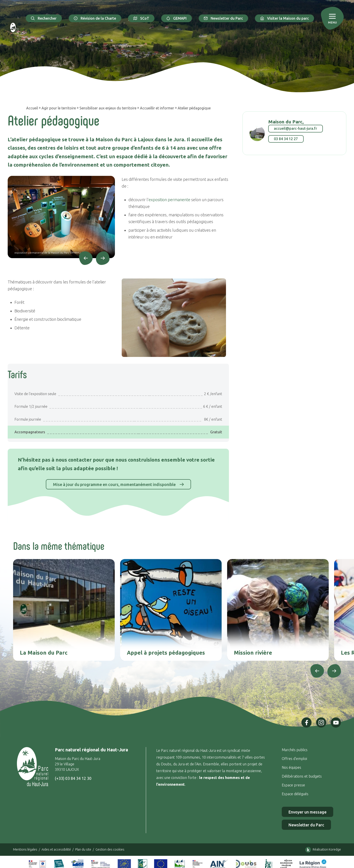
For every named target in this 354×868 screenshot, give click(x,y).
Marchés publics (295, 750)
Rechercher (44, 18)
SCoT (141, 18)
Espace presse (294, 785)
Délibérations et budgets (302, 776)
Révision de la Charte (95, 18)
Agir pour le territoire (59, 108)
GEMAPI (177, 18)
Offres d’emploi (294, 759)
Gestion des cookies (110, 849)
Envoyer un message (307, 812)
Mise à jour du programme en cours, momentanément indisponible (118, 484)
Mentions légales (25, 849)
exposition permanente (169, 200)
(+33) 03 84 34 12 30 (73, 778)
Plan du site (83, 849)
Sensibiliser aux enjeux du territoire (108, 108)
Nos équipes (291, 767)
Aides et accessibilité (56, 849)
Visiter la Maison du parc (284, 18)
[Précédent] (86, 258)
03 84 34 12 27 (286, 139)
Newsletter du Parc (224, 18)
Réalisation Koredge (322, 850)
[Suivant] (103, 258)
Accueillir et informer (157, 108)
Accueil (32, 108)
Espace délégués (296, 794)
